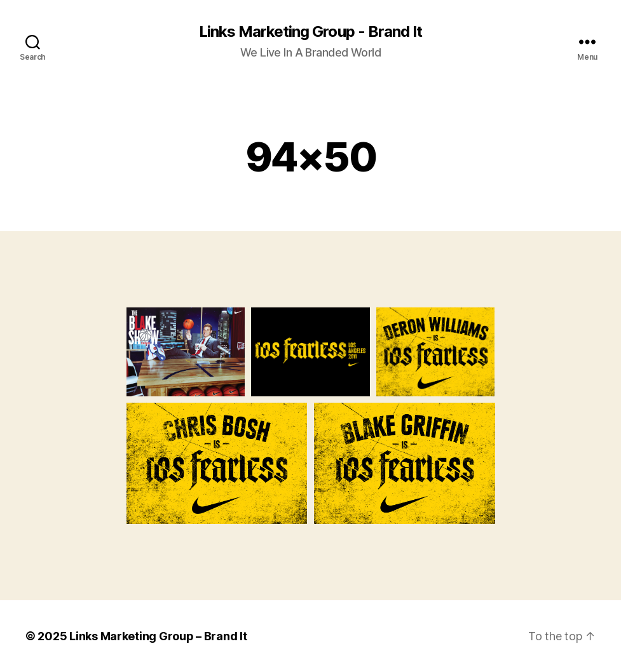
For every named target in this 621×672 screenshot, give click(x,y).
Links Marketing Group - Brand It (310, 32)
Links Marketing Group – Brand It (158, 636)
